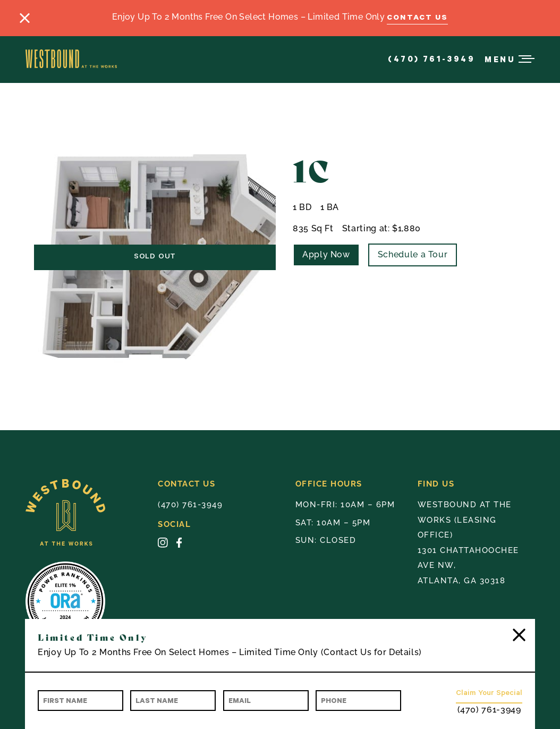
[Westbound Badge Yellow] (92, 515)
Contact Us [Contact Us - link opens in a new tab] (417, 17)
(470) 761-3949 (431, 58)
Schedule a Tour (413, 254)
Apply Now (326, 254)
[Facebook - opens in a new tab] (179, 545)
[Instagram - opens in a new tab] (163, 545)
